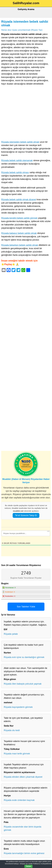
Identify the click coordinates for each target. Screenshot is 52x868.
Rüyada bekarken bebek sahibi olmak (20, 245)
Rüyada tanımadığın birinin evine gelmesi (24, 853)
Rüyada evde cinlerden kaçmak (19, 800)
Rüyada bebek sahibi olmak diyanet (19, 200)
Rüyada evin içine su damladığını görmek (24, 657)
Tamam (28, 866)
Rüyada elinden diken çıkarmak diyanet (23, 777)
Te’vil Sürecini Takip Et (26, 515)
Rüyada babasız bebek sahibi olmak (19, 233)
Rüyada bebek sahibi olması (15, 172)
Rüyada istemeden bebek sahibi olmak (20, 142)
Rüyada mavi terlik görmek (17, 754)
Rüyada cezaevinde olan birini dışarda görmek (23, 828)
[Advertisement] (26, 113)
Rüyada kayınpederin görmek (18, 707)
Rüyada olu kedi (12, 730)
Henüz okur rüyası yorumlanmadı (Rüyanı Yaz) (22, 30)
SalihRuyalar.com (26, 3)
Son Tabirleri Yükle (26, 607)
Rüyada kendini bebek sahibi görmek (19, 218)
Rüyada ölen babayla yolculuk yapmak (23, 684)
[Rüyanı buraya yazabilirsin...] (26, 533)
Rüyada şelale (11, 634)
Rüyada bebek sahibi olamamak (17, 160)
